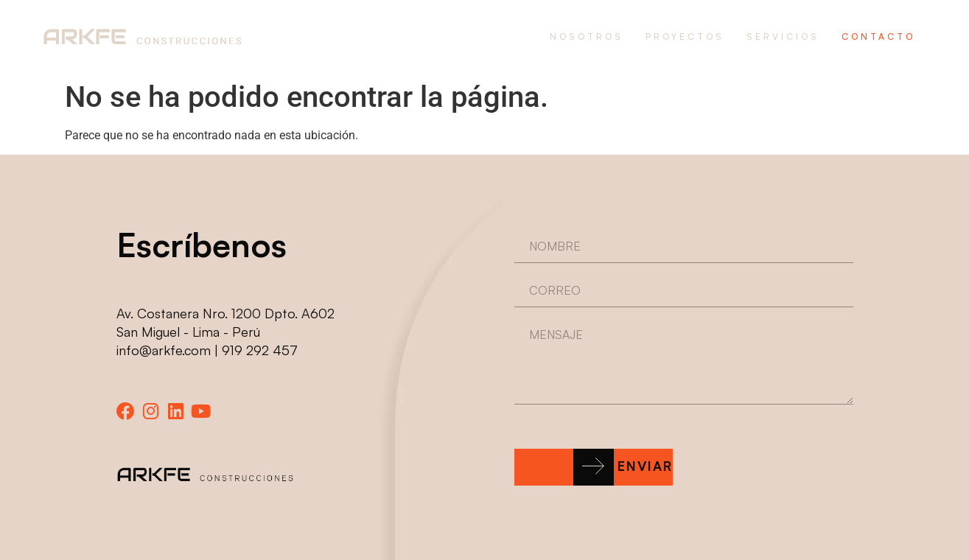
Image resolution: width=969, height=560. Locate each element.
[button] (594, 467)
